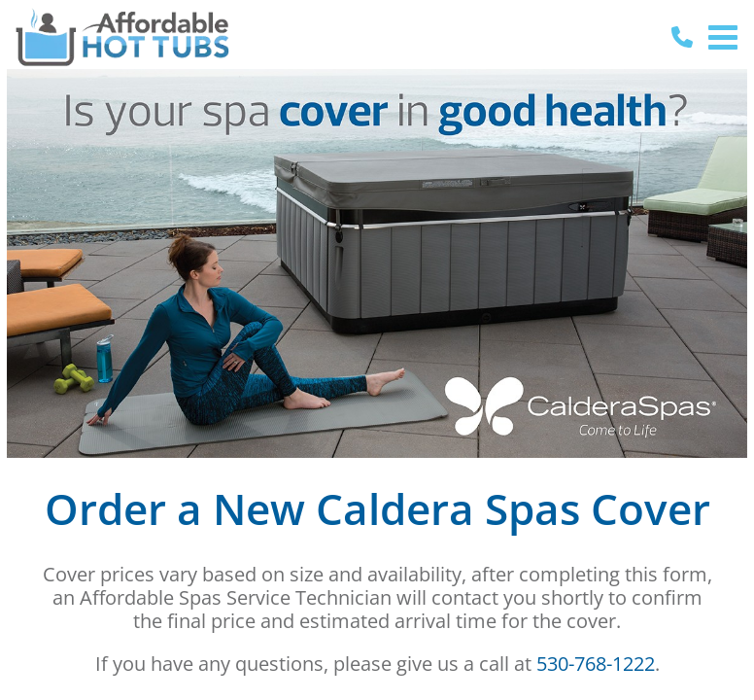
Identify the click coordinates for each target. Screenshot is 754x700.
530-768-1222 (596, 664)
